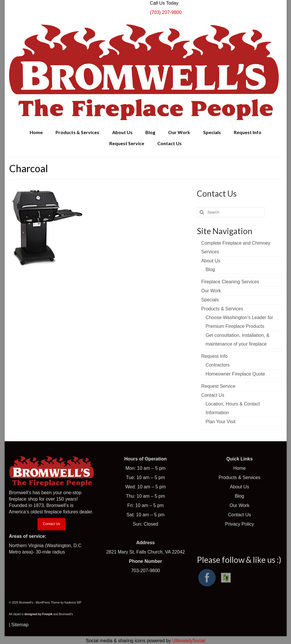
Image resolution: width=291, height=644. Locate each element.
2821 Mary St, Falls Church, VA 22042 (145, 552)
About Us (240, 487)
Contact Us (51, 524)
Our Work (240, 505)
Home (239, 468)
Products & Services (240, 477)
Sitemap (20, 625)
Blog (240, 496)
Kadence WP (73, 603)
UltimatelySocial (189, 641)
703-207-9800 (146, 571)
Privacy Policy (240, 524)
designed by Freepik (39, 614)
